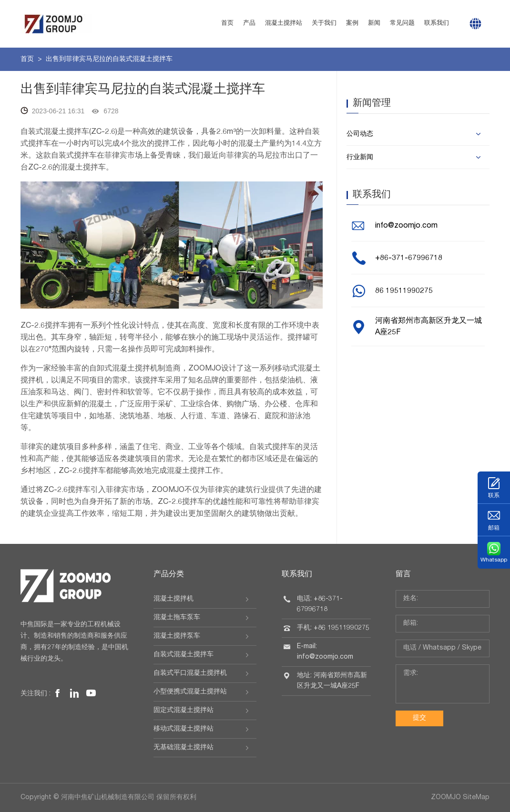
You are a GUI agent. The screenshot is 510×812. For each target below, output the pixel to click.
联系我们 (437, 24)
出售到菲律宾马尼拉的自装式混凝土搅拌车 (109, 60)
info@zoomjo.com (406, 226)
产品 (249, 24)
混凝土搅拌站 (284, 24)
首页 (227, 24)
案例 (352, 24)
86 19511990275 (404, 291)
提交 (419, 718)
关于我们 (324, 24)
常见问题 (402, 24)
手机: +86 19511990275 (333, 628)
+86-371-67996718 (409, 259)
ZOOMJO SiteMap (460, 798)
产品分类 (169, 575)
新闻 (374, 24)
